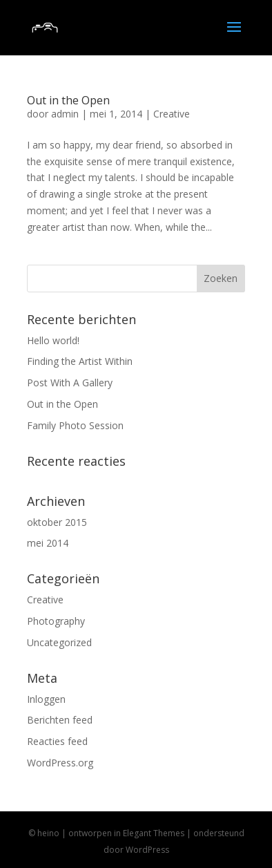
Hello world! (53, 340)
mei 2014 (48, 543)
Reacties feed (57, 741)
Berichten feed (60, 720)
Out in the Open (68, 100)
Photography (56, 621)
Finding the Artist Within (80, 361)
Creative (172, 114)
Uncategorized (59, 642)
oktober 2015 (57, 522)
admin (65, 114)
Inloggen (46, 699)
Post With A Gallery (70, 383)
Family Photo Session (75, 425)
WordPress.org (60, 763)
